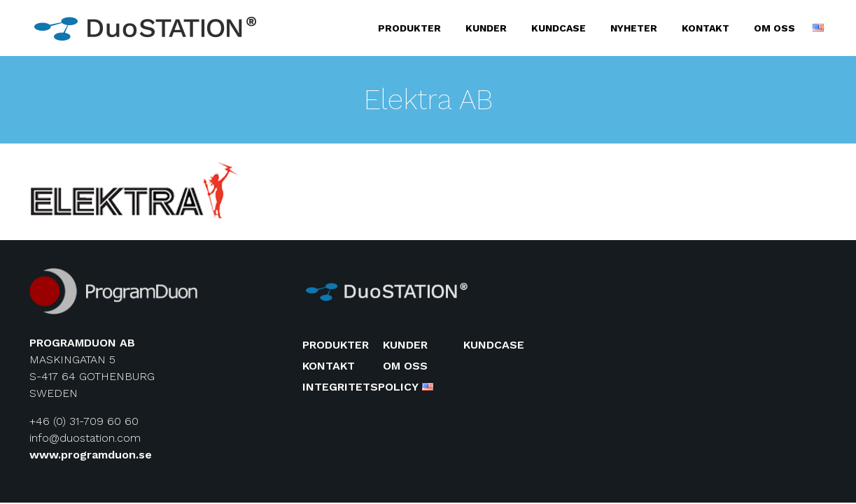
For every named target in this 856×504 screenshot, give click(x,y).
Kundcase (559, 28)
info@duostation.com (85, 438)
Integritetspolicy (360, 387)
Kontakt (706, 28)
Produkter (409, 28)
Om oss (774, 28)
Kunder (486, 28)
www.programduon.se (91, 455)
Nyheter (634, 28)
